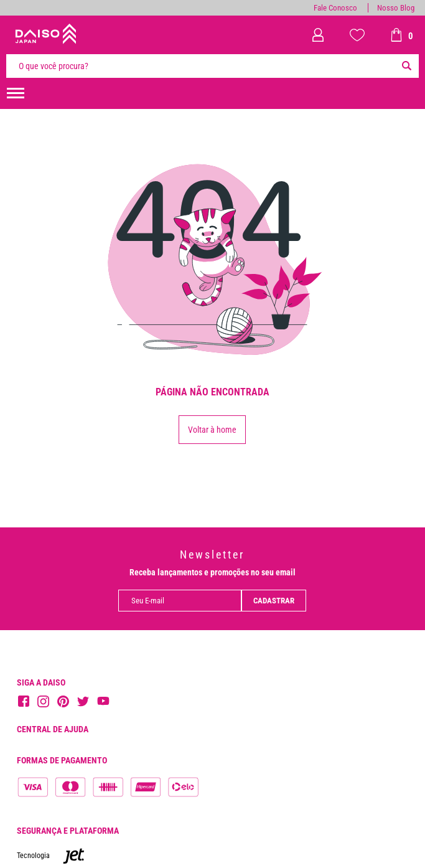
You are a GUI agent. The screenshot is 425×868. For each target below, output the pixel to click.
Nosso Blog (396, 8)
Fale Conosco (335, 8)
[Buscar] (406, 66)
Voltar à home (212, 430)
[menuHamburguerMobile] (16, 93)
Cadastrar (274, 601)
